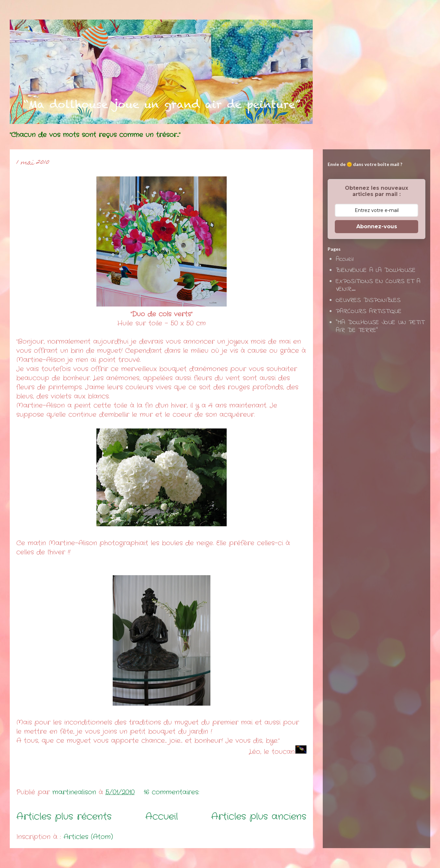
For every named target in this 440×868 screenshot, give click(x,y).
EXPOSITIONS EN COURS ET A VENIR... (378, 285)
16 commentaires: (173, 792)
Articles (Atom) (88, 837)
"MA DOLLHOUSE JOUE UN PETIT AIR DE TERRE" (380, 327)
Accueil (162, 817)
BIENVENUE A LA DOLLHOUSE (376, 270)
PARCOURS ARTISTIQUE (369, 312)
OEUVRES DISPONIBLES (368, 300)
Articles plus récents (64, 817)
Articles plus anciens (259, 817)
